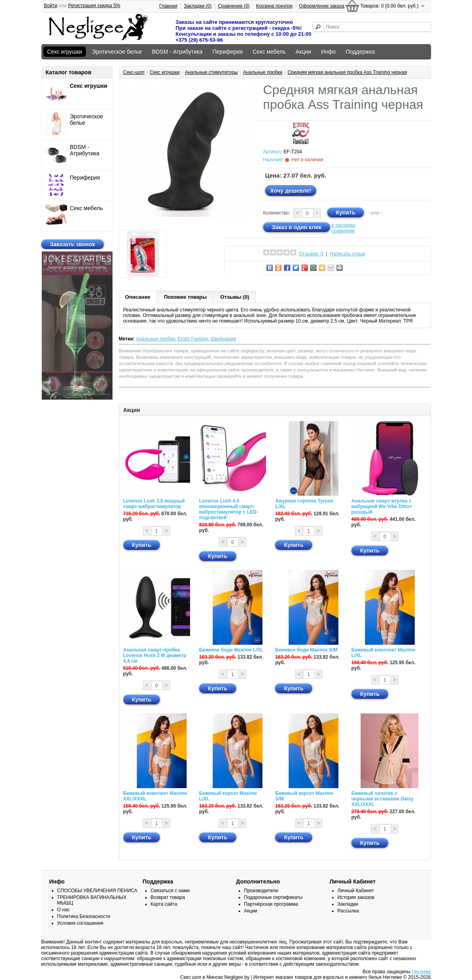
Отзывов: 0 (311, 254)
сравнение (343, 231)
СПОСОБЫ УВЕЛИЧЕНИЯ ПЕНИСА (97, 891)
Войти (51, 6)
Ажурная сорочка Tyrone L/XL (304, 504)
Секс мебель (269, 52)
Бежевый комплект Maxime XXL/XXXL (155, 796)
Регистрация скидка (94, 6)
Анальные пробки (263, 72)
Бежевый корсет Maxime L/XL (228, 796)
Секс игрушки (65, 52)
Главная (169, 6)
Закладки (348, 904)
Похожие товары (185, 297)
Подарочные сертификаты (273, 897)
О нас (64, 910)
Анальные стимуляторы (211, 72)
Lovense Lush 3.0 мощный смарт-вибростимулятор (154, 504)
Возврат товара (168, 897)
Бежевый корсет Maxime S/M (304, 796)
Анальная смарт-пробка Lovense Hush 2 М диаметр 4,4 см (155, 655)
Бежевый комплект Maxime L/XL (384, 653)
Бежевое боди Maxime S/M (306, 650)
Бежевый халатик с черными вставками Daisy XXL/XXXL (383, 799)
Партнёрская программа (271, 904)
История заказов (356, 897)
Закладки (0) (198, 6)
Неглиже (421, 972)
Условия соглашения (80, 923)
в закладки (344, 225)
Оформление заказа (322, 6)
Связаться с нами (170, 891)
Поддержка (360, 52)
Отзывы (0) (235, 297)
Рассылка (348, 911)
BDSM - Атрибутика (177, 52)
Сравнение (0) (234, 6)
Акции (303, 52)
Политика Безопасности (84, 916)
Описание (138, 297)
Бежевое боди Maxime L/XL (231, 650)
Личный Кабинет (356, 891)
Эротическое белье (117, 52)
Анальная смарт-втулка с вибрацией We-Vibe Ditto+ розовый (382, 506)
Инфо (328, 52)
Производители (261, 891)
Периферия (227, 52)
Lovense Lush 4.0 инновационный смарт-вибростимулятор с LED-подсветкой (229, 509)
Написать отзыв (347, 254)
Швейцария (223, 339)
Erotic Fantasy (193, 339)
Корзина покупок (274, 6)
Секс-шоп (134, 72)
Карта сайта (164, 904)
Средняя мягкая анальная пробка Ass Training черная (347, 72)
